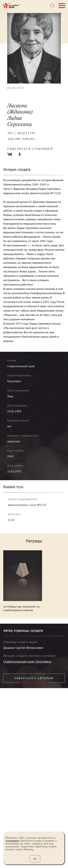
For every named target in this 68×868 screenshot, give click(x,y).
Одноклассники (20, 154)
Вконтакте (10, 154)
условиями (12, 841)
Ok (35, 859)
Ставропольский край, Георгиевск (27, 661)
